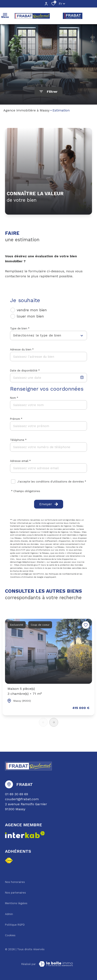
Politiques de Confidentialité (63, 574)
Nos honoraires (15, 882)
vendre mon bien (32, 310)
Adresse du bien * (22, 349)
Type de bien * (20, 328)
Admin (9, 914)
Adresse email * (20, 461)
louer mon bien (30, 316)
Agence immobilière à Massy (26, 110)
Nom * (14, 398)
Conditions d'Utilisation (22, 577)
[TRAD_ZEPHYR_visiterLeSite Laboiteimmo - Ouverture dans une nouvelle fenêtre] (56, 964)
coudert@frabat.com (22, 799)
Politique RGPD (15, 925)
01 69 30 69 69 (17, 794)
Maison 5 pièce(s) (25, 691)
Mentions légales (16, 903)
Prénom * (16, 419)
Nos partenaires (15, 893)
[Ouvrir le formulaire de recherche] (48, 92)
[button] (54, 722)
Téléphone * (18, 440)
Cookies (10, 935)
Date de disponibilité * (25, 371)
